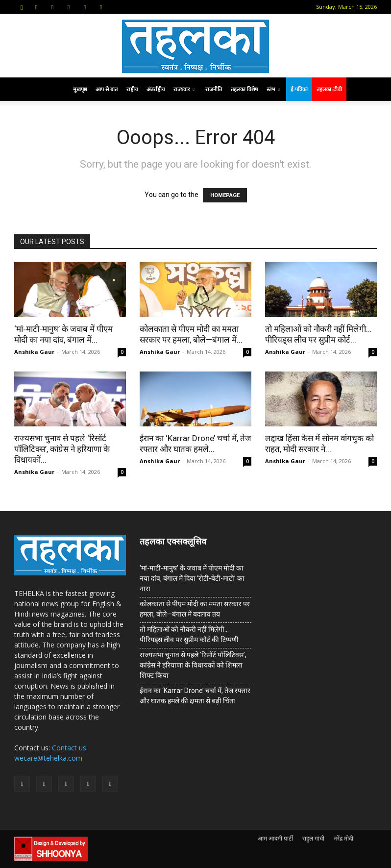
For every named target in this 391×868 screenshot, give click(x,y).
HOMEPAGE (225, 195)
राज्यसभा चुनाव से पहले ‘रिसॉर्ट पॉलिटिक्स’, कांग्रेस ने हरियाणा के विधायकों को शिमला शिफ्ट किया (193, 665)
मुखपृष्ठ (80, 89)
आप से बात (107, 89)
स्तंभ (273, 89)
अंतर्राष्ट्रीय (156, 89)
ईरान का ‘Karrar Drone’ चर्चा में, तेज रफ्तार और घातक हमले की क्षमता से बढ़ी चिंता (195, 696)
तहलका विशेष (244, 89)
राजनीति (214, 89)
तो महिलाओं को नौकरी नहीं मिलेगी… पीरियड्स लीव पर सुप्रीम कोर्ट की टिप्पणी (189, 634)
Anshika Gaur (34, 352)
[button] (22, 7)
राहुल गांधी (313, 838)
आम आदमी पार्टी (275, 838)
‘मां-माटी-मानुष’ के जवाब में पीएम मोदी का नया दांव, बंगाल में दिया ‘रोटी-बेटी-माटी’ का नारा (192, 578)
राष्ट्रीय (132, 89)
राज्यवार (184, 89)
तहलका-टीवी (329, 89)
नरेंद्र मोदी (343, 838)
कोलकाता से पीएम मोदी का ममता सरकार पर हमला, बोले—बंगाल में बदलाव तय (195, 609)
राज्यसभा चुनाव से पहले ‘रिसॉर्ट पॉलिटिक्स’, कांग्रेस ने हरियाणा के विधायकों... (62, 449)
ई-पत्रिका (299, 89)
